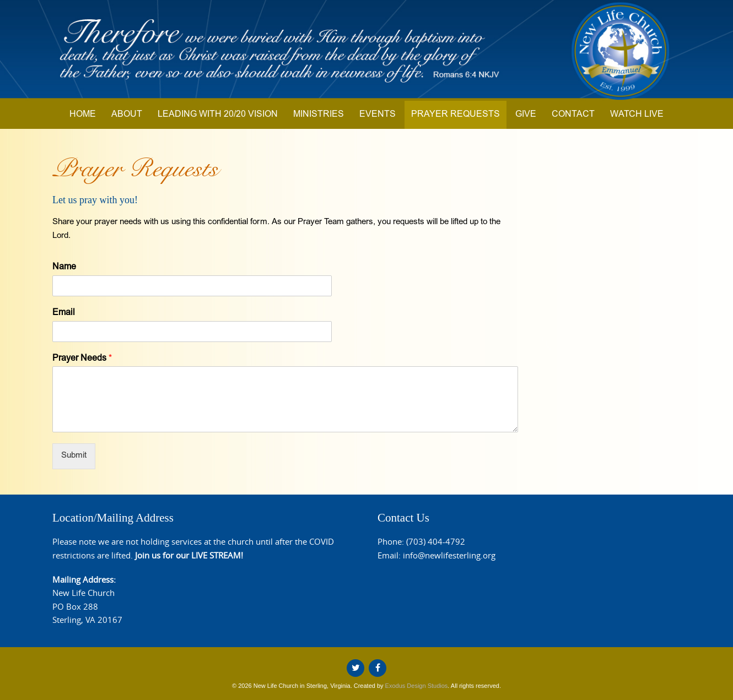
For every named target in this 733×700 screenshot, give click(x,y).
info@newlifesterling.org (449, 555)
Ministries (319, 115)
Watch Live (637, 115)
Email (64, 313)
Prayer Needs (82, 359)
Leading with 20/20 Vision (218, 115)
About (127, 115)
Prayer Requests (456, 115)
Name (64, 267)
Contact (573, 115)
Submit (74, 456)
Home (83, 115)
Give (526, 115)
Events (378, 115)
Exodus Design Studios (417, 686)
